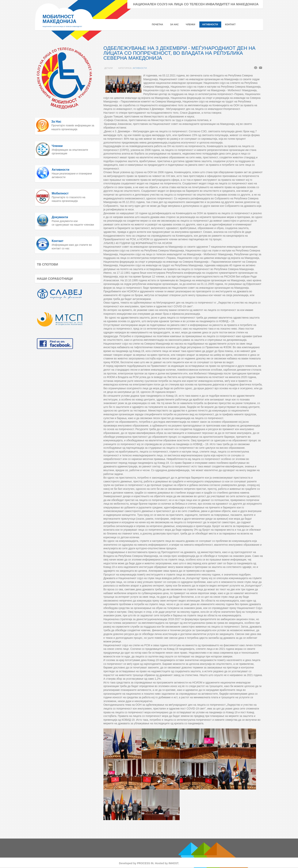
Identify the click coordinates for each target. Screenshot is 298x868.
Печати (256, 68)
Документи (60, 217)
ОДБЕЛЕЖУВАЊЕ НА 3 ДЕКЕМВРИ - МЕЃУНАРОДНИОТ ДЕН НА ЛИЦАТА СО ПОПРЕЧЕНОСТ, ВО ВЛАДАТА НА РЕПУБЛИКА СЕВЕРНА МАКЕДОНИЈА (179, 53)
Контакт (58, 241)
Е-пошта (261, 68)
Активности (140, 68)
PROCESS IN (145, 863)
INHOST (173, 863)
